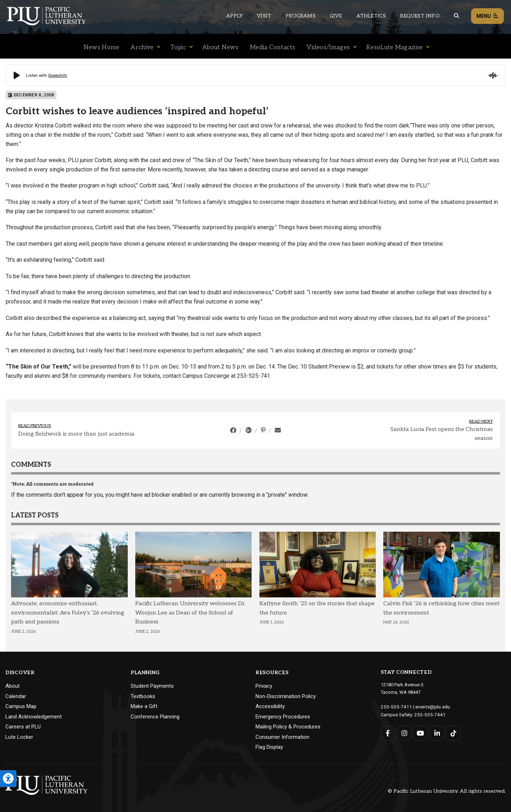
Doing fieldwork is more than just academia (76, 434)
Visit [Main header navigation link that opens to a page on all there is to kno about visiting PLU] (264, 16)
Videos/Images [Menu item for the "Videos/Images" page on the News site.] (328, 47)
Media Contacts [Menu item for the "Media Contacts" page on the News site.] (272, 47)
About (12, 686)
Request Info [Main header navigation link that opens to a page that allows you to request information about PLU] (420, 16)
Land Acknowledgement (34, 717)
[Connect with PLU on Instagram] (404, 733)
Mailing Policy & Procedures (288, 727)
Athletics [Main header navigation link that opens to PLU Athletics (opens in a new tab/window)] (371, 16)
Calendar (16, 696)
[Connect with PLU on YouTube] (421, 733)
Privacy (264, 686)
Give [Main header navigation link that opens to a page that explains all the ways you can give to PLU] (336, 16)
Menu (487, 16)
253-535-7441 (428, 714)
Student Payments (152, 686)
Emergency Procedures (283, 717)
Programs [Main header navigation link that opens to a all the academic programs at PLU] (300, 16)
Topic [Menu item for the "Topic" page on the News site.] (178, 47)
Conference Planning (155, 717)
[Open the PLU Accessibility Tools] (8, 779)
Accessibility (270, 706)
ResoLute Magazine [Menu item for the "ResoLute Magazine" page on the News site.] (394, 47)
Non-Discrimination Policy (286, 696)
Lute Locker (19, 737)
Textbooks (143, 696)
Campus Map (21, 706)
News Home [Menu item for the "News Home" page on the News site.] (102, 47)
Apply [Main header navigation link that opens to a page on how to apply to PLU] (234, 16)
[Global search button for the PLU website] (456, 16)
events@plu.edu (428, 706)
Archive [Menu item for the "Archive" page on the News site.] (142, 47)
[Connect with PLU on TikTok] (453, 733)
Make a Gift (144, 706)
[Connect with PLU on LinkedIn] (437, 733)
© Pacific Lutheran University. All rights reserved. (447, 791)
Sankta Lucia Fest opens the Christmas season (442, 434)
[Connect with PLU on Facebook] (388, 733)
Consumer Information (282, 737)
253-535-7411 (395, 706)
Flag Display (269, 747)
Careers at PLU (23, 727)
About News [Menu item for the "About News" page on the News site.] (220, 47)
